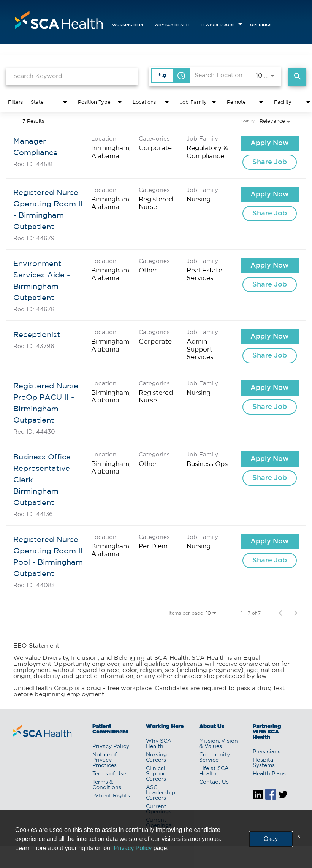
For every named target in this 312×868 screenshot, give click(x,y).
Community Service (215, 757)
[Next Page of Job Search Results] (296, 613)
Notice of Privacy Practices (105, 760)
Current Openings (159, 809)
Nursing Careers (156, 757)
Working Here (128, 25)
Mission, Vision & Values (219, 744)
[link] (156, 153)
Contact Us (214, 782)
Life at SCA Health (214, 771)
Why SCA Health (173, 25)
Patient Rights (111, 796)
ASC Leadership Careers (161, 793)
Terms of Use (109, 774)
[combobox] (72, 76)
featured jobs (218, 25)
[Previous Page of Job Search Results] (280, 613)
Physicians (267, 752)
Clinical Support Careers (157, 774)
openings (261, 25)
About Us (212, 727)
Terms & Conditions (107, 785)
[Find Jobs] (297, 77)
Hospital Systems (264, 763)
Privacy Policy (111, 746)
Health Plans (269, 774)
